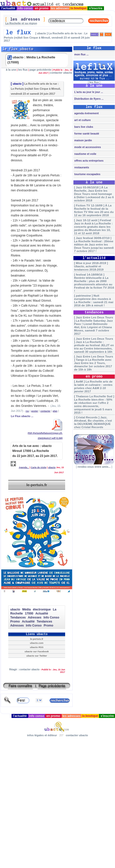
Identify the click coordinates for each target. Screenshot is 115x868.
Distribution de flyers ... (89, 99)
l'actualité (8, 8)
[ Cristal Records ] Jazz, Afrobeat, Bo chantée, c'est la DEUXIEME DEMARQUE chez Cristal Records (93, 422)
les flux (23, 70)
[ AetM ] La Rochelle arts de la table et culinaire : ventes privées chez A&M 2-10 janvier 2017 (93, 386)
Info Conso (51, 617)
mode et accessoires (87, 147)
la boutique (79, 8)
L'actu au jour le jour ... (88, 92)
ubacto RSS (37, 647)
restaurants (81, 167)
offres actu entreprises (89, 161)
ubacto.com (37, 643)
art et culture (82, 120)
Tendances (18, 617)
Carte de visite (39, 467)
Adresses (35, 617)
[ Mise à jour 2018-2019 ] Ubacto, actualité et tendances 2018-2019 (91, 266)
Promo (15, 622)
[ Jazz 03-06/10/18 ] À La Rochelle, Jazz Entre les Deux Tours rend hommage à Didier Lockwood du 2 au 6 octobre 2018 (94, 194)
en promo (42, 8)
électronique (42, 609)
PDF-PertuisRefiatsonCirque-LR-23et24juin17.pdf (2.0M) (45, 434)
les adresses (60, 8)
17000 (29, 613)
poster (35, 411)
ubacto (17, 84)
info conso (25, 8)
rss (27, 411)
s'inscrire (96, 8)
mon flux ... (81, 54)
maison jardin (83, 140)
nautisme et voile (85, 154)
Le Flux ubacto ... (22, 416)
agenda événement (86, 113)
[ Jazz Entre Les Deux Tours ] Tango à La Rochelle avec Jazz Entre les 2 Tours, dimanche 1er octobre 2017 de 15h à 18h (93, 363)
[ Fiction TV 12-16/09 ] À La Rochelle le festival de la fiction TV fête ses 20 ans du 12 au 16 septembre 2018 (94, 210)
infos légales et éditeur (42, 735)
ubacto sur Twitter (37, 656)
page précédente (40, 70)
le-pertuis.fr (37, 485)
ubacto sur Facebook (37, 651)
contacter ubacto (61, 73)
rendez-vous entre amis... (94, 467)
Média (27, 609)
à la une (11, 70)
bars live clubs (83, 127)
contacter (45, 411)
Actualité (42, 613)
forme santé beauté (86, 134)
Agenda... (24, 467)
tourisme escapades (87, 174)
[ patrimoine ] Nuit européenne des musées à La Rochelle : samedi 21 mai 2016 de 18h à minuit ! (94, 300)
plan (55, 411)
